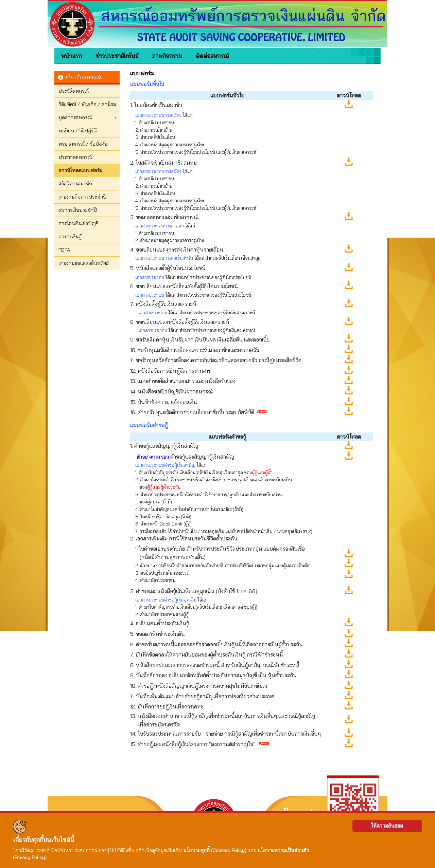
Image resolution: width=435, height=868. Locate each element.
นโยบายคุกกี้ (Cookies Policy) (215, 850)
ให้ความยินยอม (387, 826)
